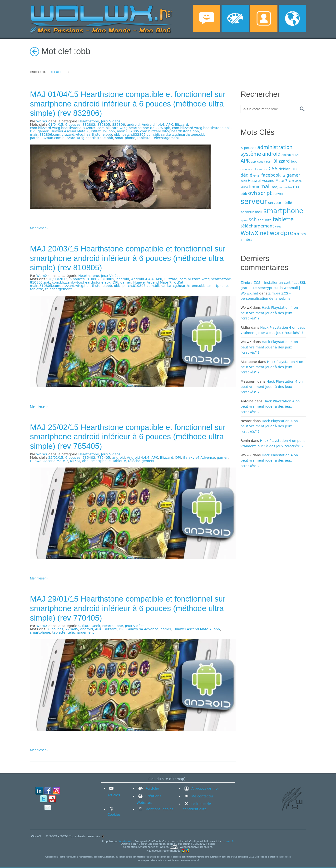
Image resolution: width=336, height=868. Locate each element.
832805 (104, 125)
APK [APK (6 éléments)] (245, 161)
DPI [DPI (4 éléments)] (294, 169)
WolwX (42, 121)
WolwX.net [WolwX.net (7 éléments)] (255, 233)
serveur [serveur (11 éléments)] (254, 202)
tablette (144, 138)
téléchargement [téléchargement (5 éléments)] (257, 226)
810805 (108, 279)
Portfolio (148, 788)
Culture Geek (89, 626)
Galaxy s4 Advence (199, 458)
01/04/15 (56, 125)
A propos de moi (201, 788)
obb (117, 135)
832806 (118, 125)
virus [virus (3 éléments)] (278, 227)
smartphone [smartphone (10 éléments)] (283, 211)
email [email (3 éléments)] (257, 176)
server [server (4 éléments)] (278, 194)
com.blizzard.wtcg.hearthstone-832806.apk (134, 128)
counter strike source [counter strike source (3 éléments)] (254, 169)
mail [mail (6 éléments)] (266, 187)
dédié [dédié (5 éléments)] (246, 175)
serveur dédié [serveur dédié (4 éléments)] (280, 203)
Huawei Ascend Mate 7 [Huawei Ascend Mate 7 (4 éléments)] (268, 181)
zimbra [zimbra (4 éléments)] (247, 239)
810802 (93, 279)
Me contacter (202, 796)
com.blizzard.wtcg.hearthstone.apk (201, 128)
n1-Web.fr (228, 841)
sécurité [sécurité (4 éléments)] (265, 220)
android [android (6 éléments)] (271, 154)
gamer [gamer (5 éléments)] (293, 175)
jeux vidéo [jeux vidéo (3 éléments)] (295, 181)
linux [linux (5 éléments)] (254, 187)
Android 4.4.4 (153, 125)
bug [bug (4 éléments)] (294, 161)
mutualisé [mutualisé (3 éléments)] (286, 187)
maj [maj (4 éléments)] (275, 187)
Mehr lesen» (39, 228)
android (133, 125)
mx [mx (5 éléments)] (296, 187)
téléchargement (166, 138)
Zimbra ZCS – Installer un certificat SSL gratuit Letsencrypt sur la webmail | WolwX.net (273, 288)
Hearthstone (89, 121)
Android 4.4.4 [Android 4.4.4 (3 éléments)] (290, 155)
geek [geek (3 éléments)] (244, 181)
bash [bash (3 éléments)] (269, 162)
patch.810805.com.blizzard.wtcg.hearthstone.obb (164, 286)
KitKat (96, 131)
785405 (104, 458)
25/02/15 (56, 458)
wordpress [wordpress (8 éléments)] (284, 233)
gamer (43, 131)
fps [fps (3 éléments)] (283, 176)
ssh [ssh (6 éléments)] (253, 220)
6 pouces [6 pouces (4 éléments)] (248, 148)
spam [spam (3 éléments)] (244, 220)
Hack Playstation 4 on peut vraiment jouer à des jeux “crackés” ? (269, 313)
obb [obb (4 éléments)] (244, 194)
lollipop (109, 131)
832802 (89, 125)
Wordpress (125, 841)
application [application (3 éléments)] (258, 162)
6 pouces (73, 125)
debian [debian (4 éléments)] (285, 169)
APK (170, 125)
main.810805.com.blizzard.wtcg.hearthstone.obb (71, 286)
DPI (33, 131)
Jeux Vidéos (111, 121)
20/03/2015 (58, 279)
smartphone (125, 138)
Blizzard (181, 125)
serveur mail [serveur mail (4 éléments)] (251, 212)
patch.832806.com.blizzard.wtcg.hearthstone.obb (72, 138)
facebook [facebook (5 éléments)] (271, 175)
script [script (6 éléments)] (265, 193)
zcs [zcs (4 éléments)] (303, 234)
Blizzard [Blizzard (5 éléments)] (281, 161)
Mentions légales (159, 809)
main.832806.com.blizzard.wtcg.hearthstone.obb (71, 135)
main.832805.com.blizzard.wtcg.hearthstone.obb (158, 131)
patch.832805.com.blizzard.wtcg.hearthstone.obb (164, 135)
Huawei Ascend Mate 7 (70, 131)
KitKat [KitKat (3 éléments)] (244, 187)
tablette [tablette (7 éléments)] (283, 219)
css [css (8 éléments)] (273, 168)
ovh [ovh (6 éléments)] (253, 193)
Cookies (114, 815)
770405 (72, 629)
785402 (89, 458)
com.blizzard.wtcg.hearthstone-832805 (63, 128)
